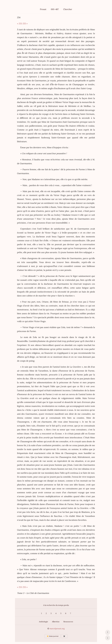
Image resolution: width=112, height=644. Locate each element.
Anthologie (43, 622)
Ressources (68, 622)
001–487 (55, 9)
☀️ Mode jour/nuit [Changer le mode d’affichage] (53, 636)
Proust (43, 9)
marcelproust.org (57, 629)
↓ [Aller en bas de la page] (108, 638)
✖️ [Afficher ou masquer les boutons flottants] (64, 636)
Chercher (68, 9)
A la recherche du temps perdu (56, 605)
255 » (25, 24)
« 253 (20, 24)
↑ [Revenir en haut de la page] (108, 632)
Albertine (56, 622)
